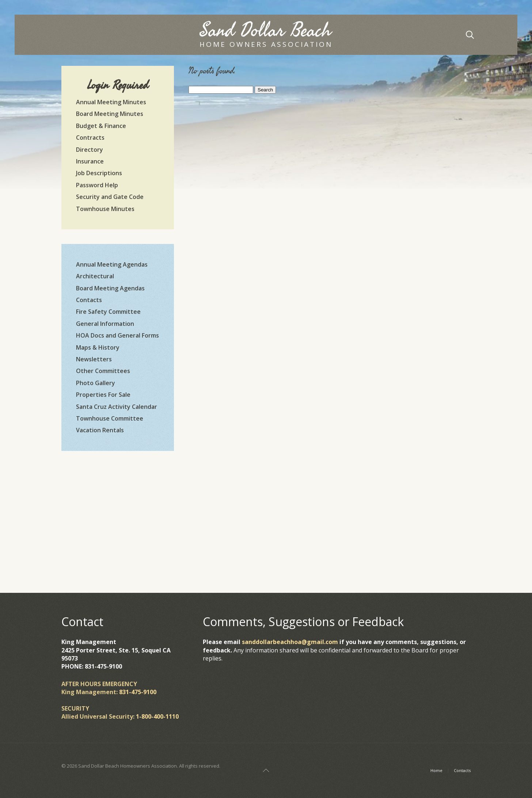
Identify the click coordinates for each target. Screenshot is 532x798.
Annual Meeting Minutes (111, 102)
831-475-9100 (138, 692)
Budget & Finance (101, 126)
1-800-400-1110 (157, 716)
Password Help (97, 185)
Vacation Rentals (100, 430)
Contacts (89, 300)
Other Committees (103, 371)
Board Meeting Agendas (110, 288)
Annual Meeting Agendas (112, 264)
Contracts (90, 138)
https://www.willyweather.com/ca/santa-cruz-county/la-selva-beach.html (118, 545)
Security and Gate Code (110, 197)
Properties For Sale (103, 395)
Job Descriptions (99, 173)
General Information (105, 324)
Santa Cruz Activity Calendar (117, 407)
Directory (90, 150)
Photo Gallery (96, 383)
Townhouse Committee (110, 418)
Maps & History (98, 347)
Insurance (90, 161)
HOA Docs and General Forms (117, 335)
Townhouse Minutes (105, 209)
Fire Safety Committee (108, 312)
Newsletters (94, 359)
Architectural (95, 276)
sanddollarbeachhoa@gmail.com (290, 642)
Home (436, 770)
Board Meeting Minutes (110, 114)
